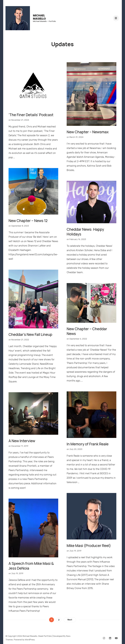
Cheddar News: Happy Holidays (85, 232)
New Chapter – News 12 (28, 221)
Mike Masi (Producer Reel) (89, 546)
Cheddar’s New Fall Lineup (30, 334)
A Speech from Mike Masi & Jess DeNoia (31, 566)
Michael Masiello (39, 17)
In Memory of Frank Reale (88, 444)
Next (70, 620)
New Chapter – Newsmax (88, 132)
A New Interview (22, 441)
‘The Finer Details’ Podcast (31, 115)
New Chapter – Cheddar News (87, 331)
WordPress (30, 640)
